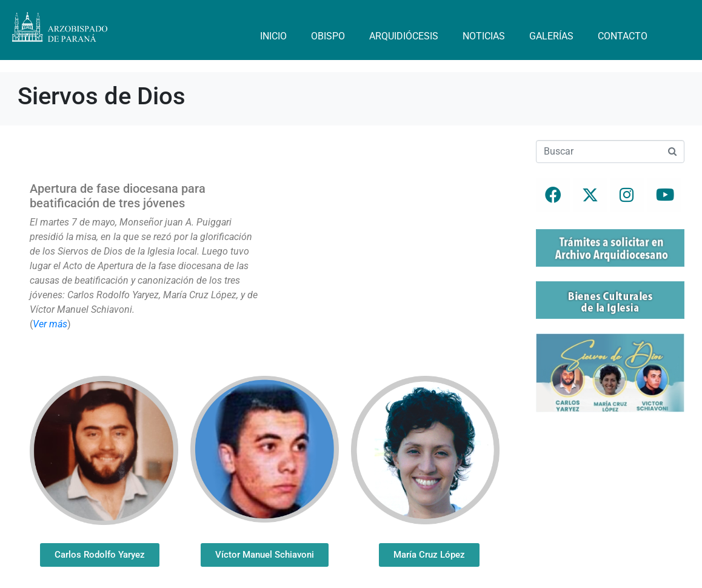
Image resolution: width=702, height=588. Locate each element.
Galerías (551, 36)
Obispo (328, 36)
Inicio (273, 36)
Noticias (484, 36)
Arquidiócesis (404, 36)
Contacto (623, 36)
